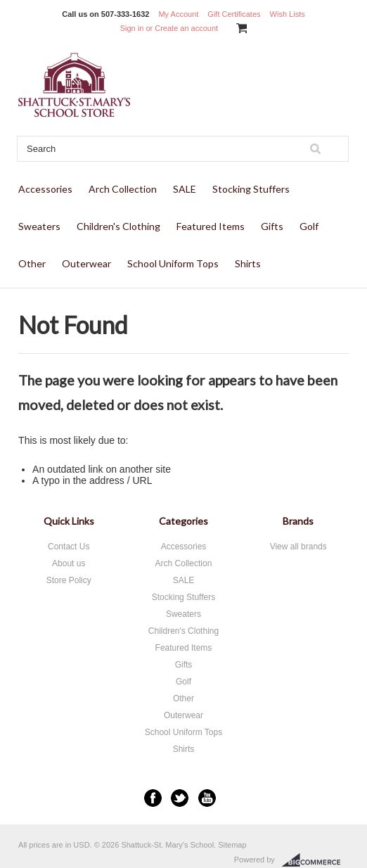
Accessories (45, 189)
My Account (178, 14)
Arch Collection (123, 189)
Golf (309, 226)
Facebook (153, 798)
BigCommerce (315, 860)
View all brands (298, 547)
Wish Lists (288, 14)
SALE (185, 189)
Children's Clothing (118, 226)
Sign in (132, 28)
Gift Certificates (234, 14)
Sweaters (39, 226)
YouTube (207, 798)
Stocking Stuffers (251, 189)
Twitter (180, 798)
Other (32, 263)
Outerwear (86, 263)
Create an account (186, 28)
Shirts (248, 263)
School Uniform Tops (173, 263)
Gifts (272, 226)
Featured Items (211, 226)
